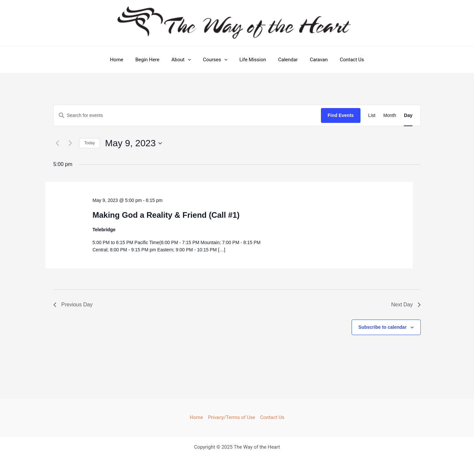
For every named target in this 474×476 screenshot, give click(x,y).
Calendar (285, 60)
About (184, 60)
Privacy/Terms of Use (232, 417)
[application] (191, 60)
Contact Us (344, 60)
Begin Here (153, 60)
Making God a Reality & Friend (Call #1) (166, 215)
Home (124, 60)
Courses (216, 60)
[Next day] (70, 143)
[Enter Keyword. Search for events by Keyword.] (187, 115)
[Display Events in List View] (372, 115)
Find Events (341, 115)
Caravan (313, 60)
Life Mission (252, 60)
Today (90, 143)
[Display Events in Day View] (408, 115)
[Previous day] (57, 143)
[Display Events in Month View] (390, 115)
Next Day (406, 305)
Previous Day (73, 305)
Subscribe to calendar (382, 327)
